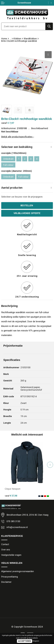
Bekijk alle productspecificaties (18, 137)
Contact (5, 544)
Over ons (6, 550)
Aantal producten (12, 188)
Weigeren (36, 641)
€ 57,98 (11, 496)
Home (4, 39)
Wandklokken (30, 39)
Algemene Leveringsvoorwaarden (18, 571)
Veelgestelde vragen (11, 555)
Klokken (17, 39)
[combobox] (23, 26)
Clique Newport (13, 489)
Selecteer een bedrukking (17, 147)
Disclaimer (6, 582)
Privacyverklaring (10, 577)
